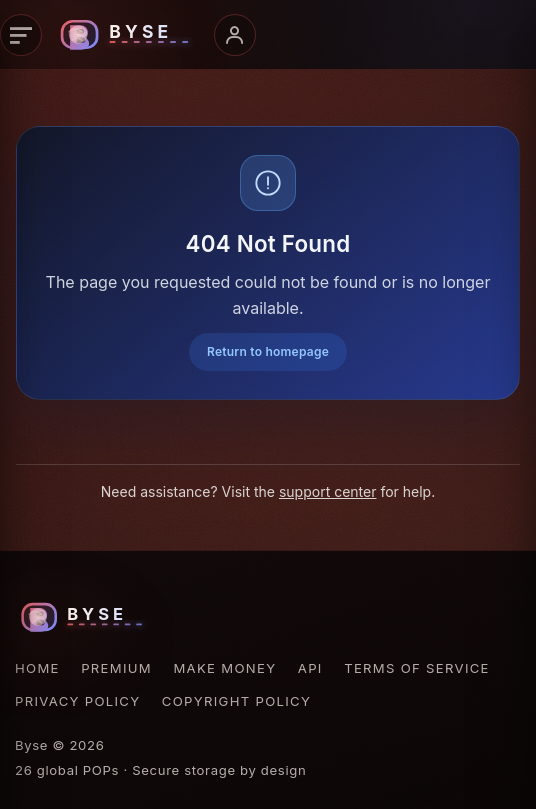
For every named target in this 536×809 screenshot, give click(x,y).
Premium (116, 668)
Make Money (224, 668)
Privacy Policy (77, 701)
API (310, 668)
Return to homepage (268, 351)
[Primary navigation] (21, 35)
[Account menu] (235, 35)
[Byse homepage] (128, 35)
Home (37, 668)
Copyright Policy (236, 701)
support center (328, 491)
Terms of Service (417, 668)
